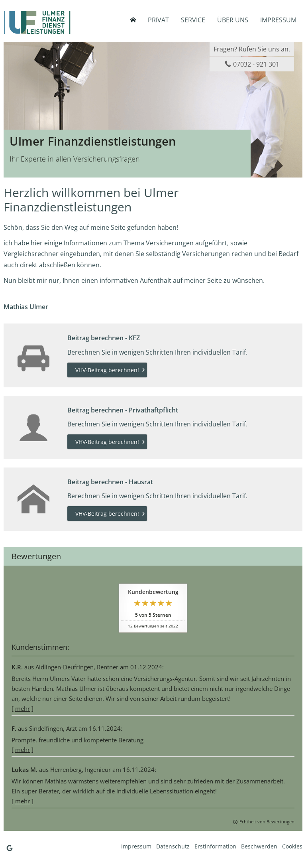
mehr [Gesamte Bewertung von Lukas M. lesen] (23, 801)
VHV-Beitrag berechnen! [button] (107, 370)
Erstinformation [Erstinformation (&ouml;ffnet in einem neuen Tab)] (215, 846)
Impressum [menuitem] (278, 20)
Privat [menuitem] (158, 20)
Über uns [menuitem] (233, 20)
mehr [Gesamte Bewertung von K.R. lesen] (23, 708)
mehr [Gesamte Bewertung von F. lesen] (23, 750)
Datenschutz (173, 846)
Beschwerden (259, 846)
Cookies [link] (292, 846)
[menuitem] (133, 20)
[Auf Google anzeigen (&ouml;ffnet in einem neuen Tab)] (10, 848)
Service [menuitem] (193, 20)
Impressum (136, 846)
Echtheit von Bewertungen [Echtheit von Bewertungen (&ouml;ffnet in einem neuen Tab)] (267, 822)
